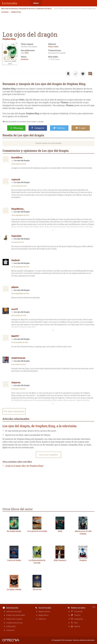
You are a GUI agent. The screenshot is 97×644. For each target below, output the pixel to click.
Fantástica (25, 59)
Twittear (61, 128)
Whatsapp (18, 128)
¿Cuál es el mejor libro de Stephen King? (24, 466)
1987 (27, 53)
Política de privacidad (16, 615)
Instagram (78, 619)
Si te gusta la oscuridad (37, 531)
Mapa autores (44, 611)
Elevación (37, 589)
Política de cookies (14, 619)
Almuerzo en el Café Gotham (83, 532)
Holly (60, 531)
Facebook (78, 611)
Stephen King (16, 12)
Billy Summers (60, 560)
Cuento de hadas (14, 560)
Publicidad (11, 626)
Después (83, 560)
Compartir (39, 128)
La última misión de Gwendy (37, 561)
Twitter (77, 615)
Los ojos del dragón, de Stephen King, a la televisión (39, 426)
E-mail (82, 128)
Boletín (77, 626)
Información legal (14, 611)
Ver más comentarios (14, 411)
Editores (42, 619)
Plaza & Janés (53, 47)
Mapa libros (44, 615)
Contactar (10, 630)
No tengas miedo (14, 531)
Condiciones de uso (15, 623)
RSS (76, 623)
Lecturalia (5, 12)
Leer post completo (49, 455)
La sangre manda (14, 589)
